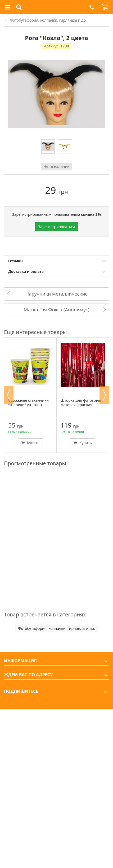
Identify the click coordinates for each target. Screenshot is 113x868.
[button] (92, 7)
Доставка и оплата (26, 271)
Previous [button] (9, 395)
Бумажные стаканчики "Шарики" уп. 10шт (28, 403)
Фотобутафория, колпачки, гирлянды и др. (48, 20)
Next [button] (104, 395)
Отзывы (16, 261)
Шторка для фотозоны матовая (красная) (81, 403)
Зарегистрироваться (56, 227)
